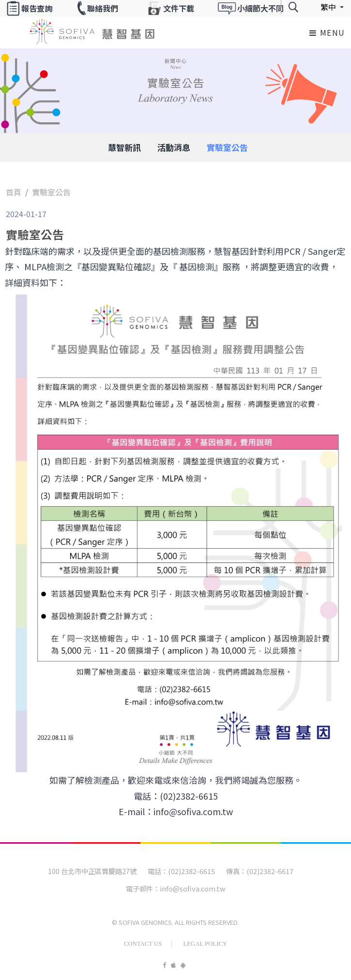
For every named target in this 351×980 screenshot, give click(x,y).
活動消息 (174, 147)
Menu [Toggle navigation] (327, 32)
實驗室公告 (227, 147)
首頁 (14, 192)
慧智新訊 (124, 147)
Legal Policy (205, 944)
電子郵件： (143, 888)
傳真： (236, 871)
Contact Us (143, 944)
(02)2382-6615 (191, 871)
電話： (158, 871)
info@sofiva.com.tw (193, 888)
